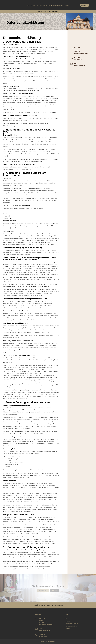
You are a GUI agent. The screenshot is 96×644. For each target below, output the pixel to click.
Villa (28, 5)
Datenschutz (52, 641)
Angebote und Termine (43, 5)
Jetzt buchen (85, 5)
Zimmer (33, 5)
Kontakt (67, 5)
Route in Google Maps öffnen (81, 54)
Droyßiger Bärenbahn (57, 5)
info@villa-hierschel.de (9, 220)
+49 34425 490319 (53, 12)
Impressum (44, 641)
